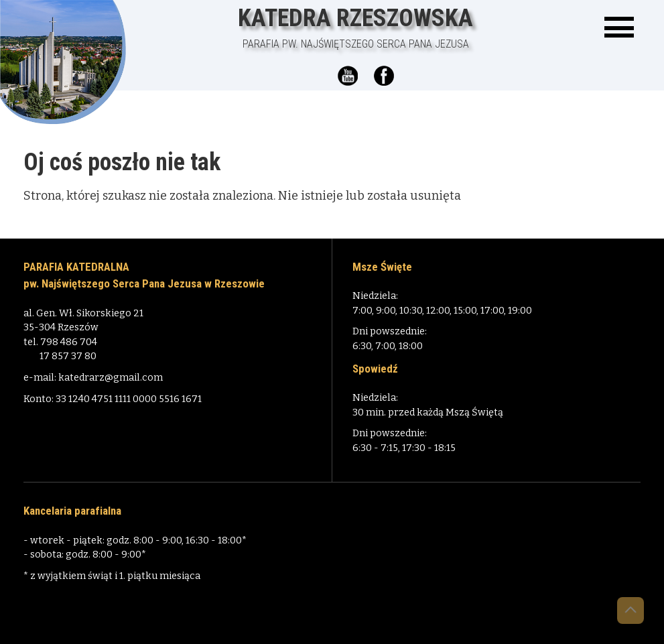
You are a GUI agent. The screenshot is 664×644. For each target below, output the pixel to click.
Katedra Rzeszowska (355, 28)
